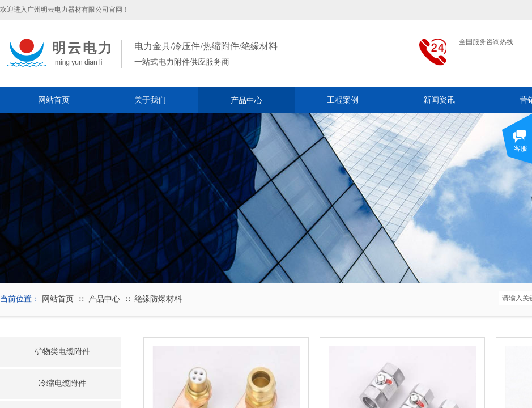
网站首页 (54, 100)
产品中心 (246, 100)
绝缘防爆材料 (158, 299)
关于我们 (150, 100)
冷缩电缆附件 (62, 383)
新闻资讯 (439, 100)
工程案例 (343, 100)
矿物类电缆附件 (62, 351)
